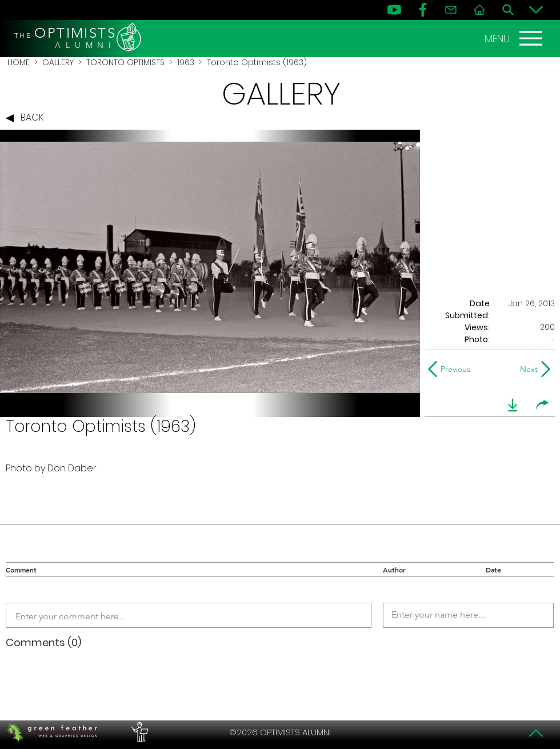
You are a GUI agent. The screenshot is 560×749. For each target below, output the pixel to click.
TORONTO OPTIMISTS (125, 62)
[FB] (423, 10)
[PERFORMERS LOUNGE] (138, 732)
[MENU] (515, 38)
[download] (513, 405)
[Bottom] (536, 10)
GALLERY (58, 62)
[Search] (508, 10)
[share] (542, 405)
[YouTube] (394, 10)
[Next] (527, 369)
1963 (186, 62)
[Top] (536, 733)
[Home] (479, 10)
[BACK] (27, 118)
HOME (19, 62)
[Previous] (452, 369)
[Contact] (451, 10)
